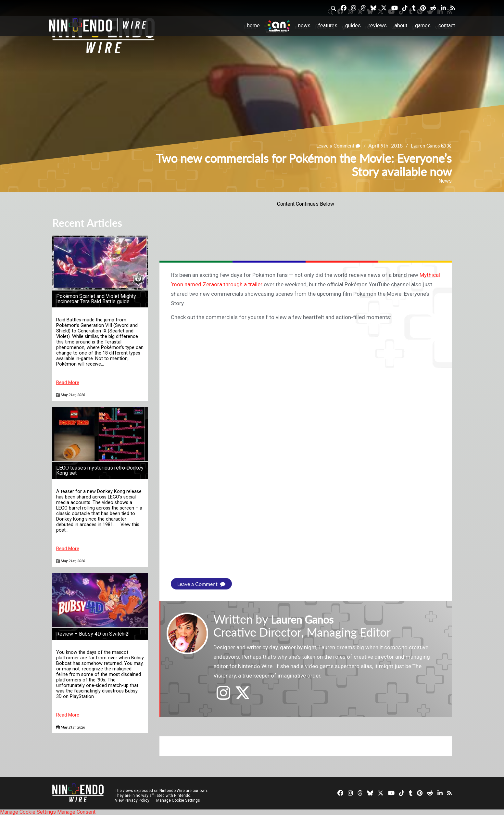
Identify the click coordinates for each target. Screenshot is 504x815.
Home (253, 26)
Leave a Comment (334, 145)
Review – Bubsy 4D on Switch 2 (92, 634)
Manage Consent (76, 812)
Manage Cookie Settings (179, 800)
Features (328, 26)
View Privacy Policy (132, 800)
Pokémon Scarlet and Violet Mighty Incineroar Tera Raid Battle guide (96, 299)
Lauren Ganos (424, 145)
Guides (353, 26)
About (401, 26)
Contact (447, 26)
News (304, 26)
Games (423, 26)
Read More (68, 383)
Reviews (378, 26)
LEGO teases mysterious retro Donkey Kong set (100, 470)
